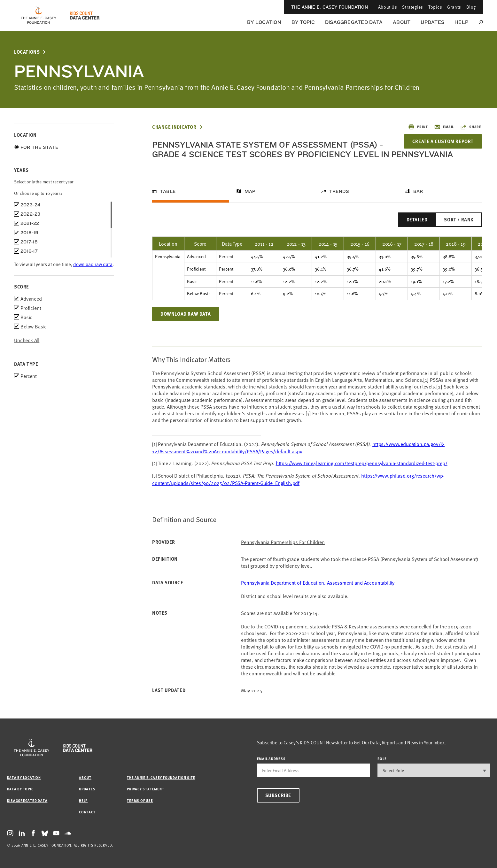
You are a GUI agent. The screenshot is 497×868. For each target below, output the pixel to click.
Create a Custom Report (443, 141)
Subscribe (278, 795)
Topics (435, 7)
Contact (87, 812)
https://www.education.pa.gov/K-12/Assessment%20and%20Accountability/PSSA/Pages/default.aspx (298, 447)
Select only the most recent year (44, 182)
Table (168, 191)
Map (250, 191)
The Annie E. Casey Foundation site (161, 777)
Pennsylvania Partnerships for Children (283, 542)
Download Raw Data (186, 314)
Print (418, 127)
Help (461, 22)
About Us (388, 7)
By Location (264, 22)
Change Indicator (174, 127)
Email (444, 127)
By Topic (303, 22)
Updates (432, 22)
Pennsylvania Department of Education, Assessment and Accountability (318, 582)
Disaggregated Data (354, 22)
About (402, 22)
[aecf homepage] (39, 16)
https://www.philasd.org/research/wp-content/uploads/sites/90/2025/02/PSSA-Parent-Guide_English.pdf (298, 479)
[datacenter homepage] (85, 16)
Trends (339, 191)
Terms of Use (140, 800)
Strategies (413, 7)
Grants (454, 7)
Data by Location (24, 777)
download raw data (93, 264)
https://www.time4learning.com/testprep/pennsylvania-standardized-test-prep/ (362, 463)
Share (471, 127)
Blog (471, 7)
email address (271, 759)
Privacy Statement (145, 789)
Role (382, 759)
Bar (418, 191)
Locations (27, 52)
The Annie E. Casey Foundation (330, 7)
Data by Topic (20, 789)
